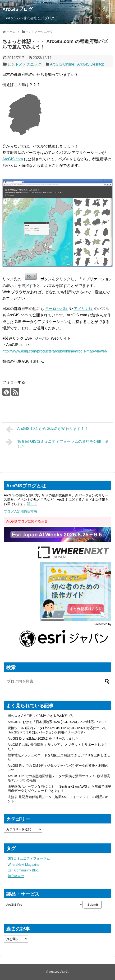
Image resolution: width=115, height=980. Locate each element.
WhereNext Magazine (24, 865)
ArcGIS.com (13, 159)
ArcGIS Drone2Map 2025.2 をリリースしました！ (45, 738)
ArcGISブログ (18, 9)
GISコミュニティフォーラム (29, 858)
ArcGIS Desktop (91, 64)
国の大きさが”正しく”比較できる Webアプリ (41, 716)
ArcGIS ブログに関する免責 (27, 521)
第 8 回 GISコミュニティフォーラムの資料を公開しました (57, 443)
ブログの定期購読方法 (20, 511)
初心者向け (16, 876)
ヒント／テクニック (24, 64)
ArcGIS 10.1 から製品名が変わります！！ (47, 429)
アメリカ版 (83, 309)
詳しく (32, 504)
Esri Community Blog (23, 870)
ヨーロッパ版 (56, 309)
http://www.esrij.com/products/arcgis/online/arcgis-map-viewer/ (55, 351)
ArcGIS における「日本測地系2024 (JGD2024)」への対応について (57, 722)
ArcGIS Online (62, 64)
